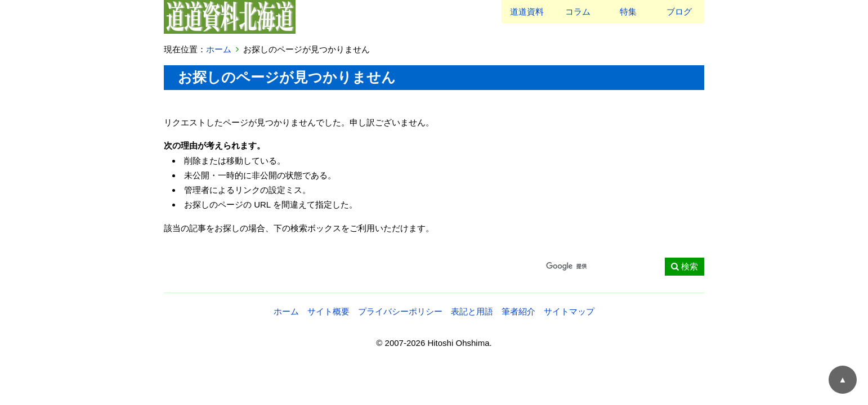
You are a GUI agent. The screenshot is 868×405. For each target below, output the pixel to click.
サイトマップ (569, 311)
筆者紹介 (518, 311)
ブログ (679, 12)
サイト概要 (328, 311)
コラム (578, 12)
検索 (684, 266)
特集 (628, 12)
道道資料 (527, 12)
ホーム (219, 49)
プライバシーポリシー (400, 311)
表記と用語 (472, 311)
